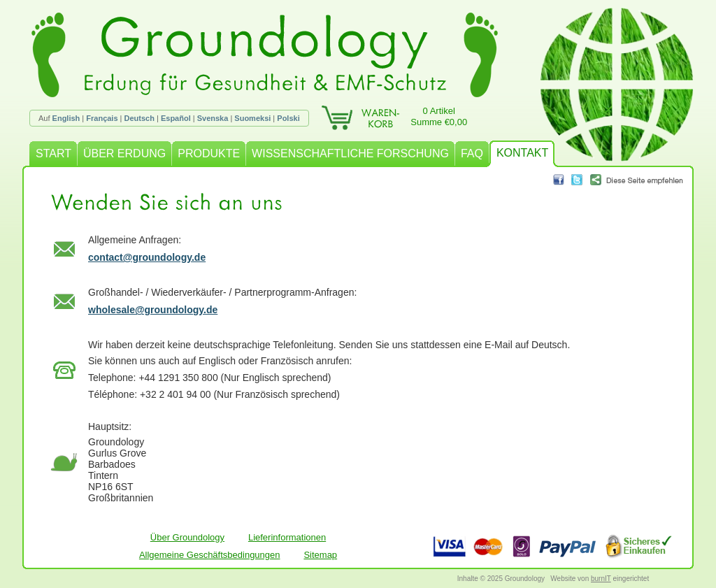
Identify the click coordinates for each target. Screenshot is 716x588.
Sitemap (320, 555)
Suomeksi (252, 118)
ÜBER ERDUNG (124, 153)
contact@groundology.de (147, 257)
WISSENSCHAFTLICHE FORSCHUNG (350, 153)
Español (176, 118)
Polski (288, 118)
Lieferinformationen (287, 537)
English (66, 118)
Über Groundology (187, 537)
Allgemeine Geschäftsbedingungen (210, 555)
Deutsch (139, 118)
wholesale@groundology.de (153, 310)
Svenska (213, 118)
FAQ (472, 153)
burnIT (601, 579)
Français (102, 118)
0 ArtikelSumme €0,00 (439, 116)
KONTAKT (522, 153)
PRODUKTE (209, 153)
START (53, 153)
